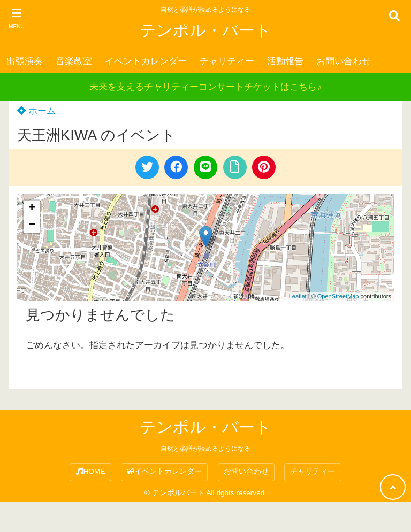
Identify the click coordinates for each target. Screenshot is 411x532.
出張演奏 (25, 61)
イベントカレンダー (146, 61)
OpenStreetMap (338, 296)
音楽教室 (74, 61)
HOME (91, 471)
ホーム (36, 111)
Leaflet (298, 296)
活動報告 (285, 61)
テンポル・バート (205, 30)
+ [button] (32, 209)
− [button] (32, 225)
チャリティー (227, 61)
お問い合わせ (344, 61)
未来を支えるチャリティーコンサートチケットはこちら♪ (205, 87)
